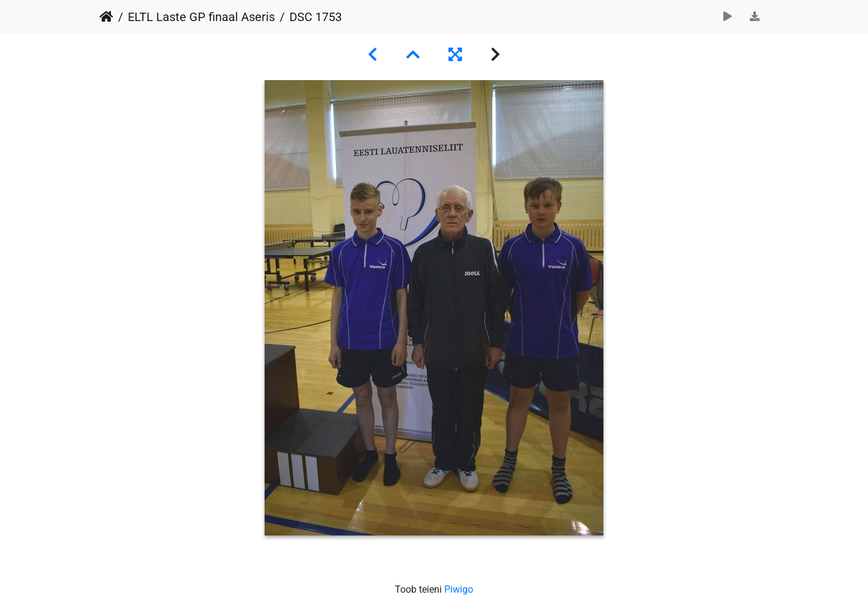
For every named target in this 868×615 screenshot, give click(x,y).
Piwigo (459, 589)
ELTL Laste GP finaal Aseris (201, 17)
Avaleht (106, 17)
